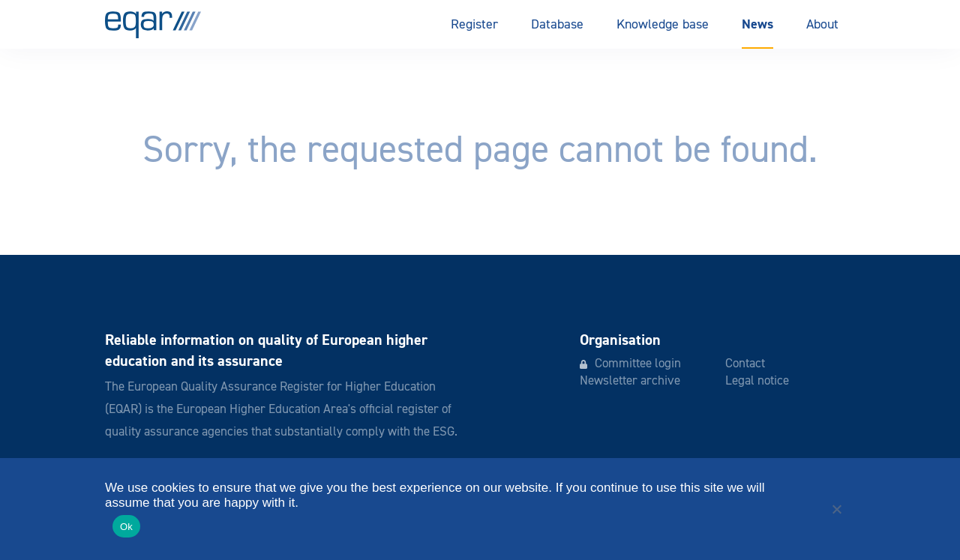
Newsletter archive (630, 381)
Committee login (638, 364)
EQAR (153, 25)
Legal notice (757, 381)
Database (557, 25)
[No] (836, 509)
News (757, 24)
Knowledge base (663, 25)
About (822, 25)
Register (474, 25)
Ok (126, 527)
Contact (745, 364)
